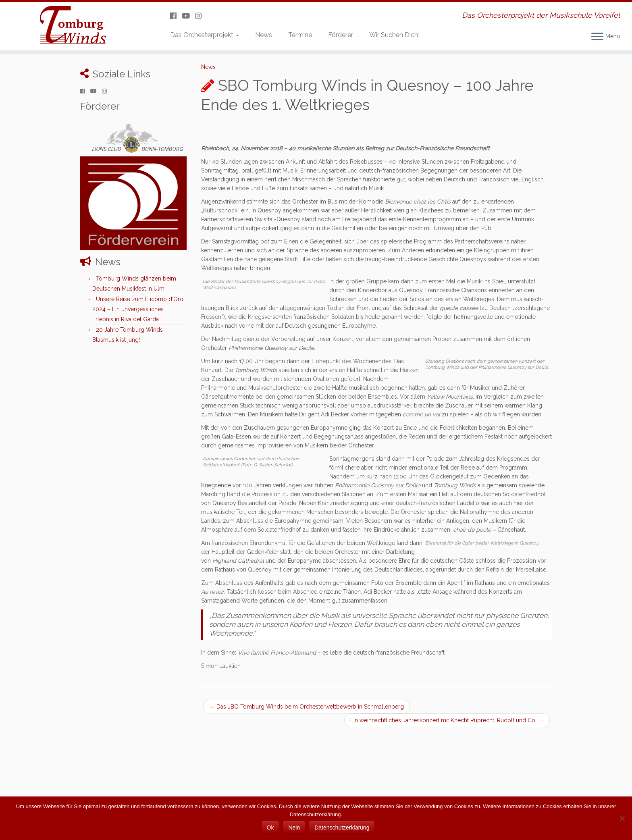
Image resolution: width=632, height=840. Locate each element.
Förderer (341, 35)
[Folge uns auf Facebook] (176, 16)
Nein (294, 828)
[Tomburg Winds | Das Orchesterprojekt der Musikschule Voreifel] (73, 26)
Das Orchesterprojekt (205, 35)
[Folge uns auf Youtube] (188, 16)
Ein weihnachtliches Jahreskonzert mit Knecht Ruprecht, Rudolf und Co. (447, 720)
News (264, 35)
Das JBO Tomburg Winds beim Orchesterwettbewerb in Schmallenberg (307, 707)
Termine (300, 35)
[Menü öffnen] (597, 37)
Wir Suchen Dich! (394, 35)
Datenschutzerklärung (342, 828)
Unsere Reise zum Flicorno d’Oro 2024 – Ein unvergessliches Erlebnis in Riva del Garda (138, 309)
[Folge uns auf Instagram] (201, 16)
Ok (270, 828)
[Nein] (622, 818)
